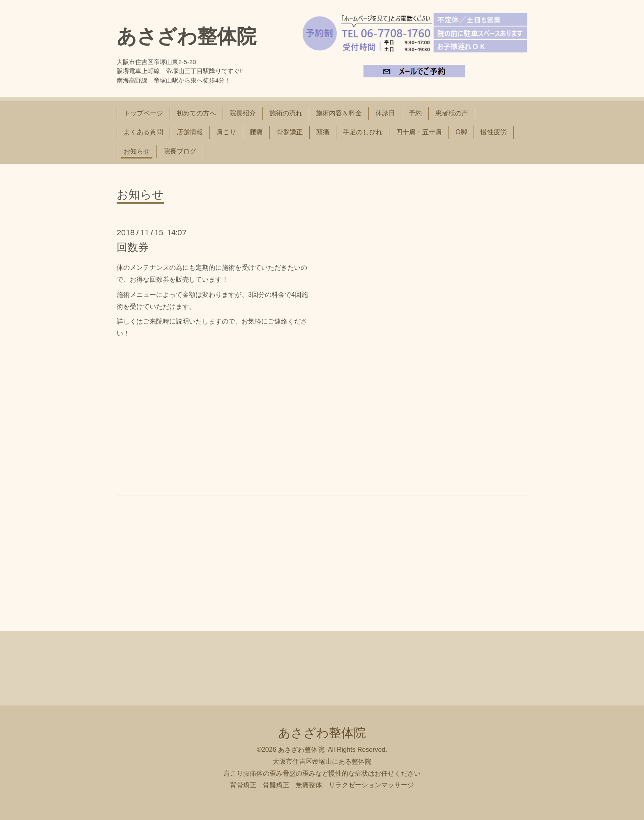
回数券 (133, 247)
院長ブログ (180, 151)
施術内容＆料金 (339, 113)
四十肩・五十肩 (419, 132)
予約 (415, 113)
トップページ (143, 113)
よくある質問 (143, 132)
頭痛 (323, 132)
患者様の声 (452, 113)
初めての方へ (196, 113)
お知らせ (137, 151)
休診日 (385, 113)
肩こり (226, 132)
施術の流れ (286, 113)
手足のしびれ (363, 132)
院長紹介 (243, 113)
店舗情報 (190, 132)
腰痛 (256, 132)
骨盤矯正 (290, 132)
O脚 (461, 132)
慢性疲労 (494, 132)
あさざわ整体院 (186, 36)
